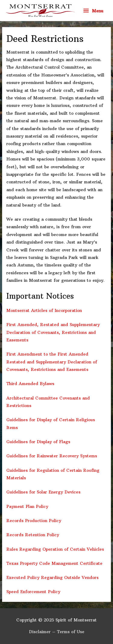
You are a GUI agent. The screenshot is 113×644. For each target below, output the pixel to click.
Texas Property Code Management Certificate (54, 563)
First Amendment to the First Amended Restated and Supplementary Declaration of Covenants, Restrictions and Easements (52, 362)
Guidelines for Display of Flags (38, 442)
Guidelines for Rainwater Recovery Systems (52, 456)
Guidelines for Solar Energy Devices (43, 492)
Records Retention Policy (33, 535)
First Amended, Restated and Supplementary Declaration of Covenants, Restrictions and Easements (53, 332)
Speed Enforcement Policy (33, 592)
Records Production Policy (34, 521)
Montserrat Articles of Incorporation (44, 311)
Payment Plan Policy (27, 507)
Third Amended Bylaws (30, 384)
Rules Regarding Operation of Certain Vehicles (55, 549)
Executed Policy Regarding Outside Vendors (52, 578)
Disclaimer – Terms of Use (57, 632)
